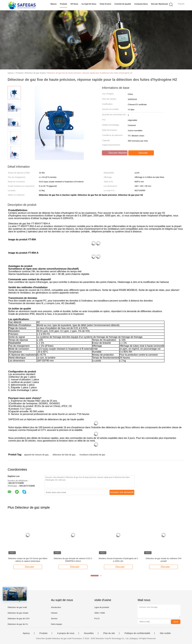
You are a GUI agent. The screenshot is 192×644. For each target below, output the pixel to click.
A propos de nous (66, 633)
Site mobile (165, 633)
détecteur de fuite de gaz (64, 455)
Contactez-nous (141, 4)
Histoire (54, 613)
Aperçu (26, 633)
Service (54, 619)
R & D (97, 619)
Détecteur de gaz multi (17, 607)
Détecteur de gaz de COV (19, 619)
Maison (54, 4)
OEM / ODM (100, 613)
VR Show (74, 4)
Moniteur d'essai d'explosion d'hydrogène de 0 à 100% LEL (118, 560)
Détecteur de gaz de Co (18, 624)
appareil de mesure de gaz (36, 455)
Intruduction (56, 607)
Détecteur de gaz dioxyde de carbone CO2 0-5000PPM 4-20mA (73, 560)
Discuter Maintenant (160, 4)
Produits (64, 4)
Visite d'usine (105, 4)
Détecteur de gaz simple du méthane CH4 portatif (164, 560)
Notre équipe (56, 624)
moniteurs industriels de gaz (92, 455)
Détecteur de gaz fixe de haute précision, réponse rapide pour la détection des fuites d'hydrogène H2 (90, 73)
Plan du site (109, 633)
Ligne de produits (102, 607)
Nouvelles (89, 633)
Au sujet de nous (89, 4)
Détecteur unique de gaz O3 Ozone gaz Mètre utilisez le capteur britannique (28, 560)
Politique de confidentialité (137, 633)
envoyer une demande (122, 492)
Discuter (141, 153)
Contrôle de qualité (123, 4)
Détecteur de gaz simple (18, 613)
